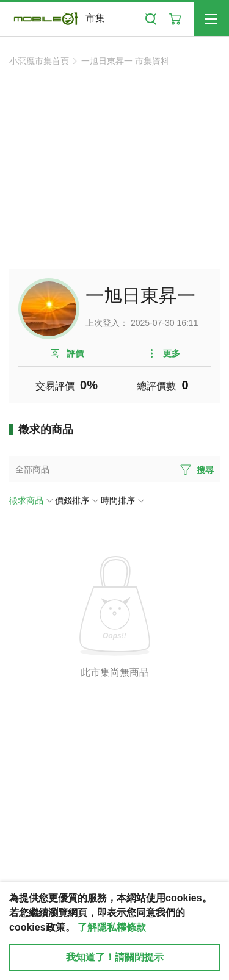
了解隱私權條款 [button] (112, 927)
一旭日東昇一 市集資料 (125, 61)
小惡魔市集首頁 (39, 61)
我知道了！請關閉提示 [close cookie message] (115, 957)
